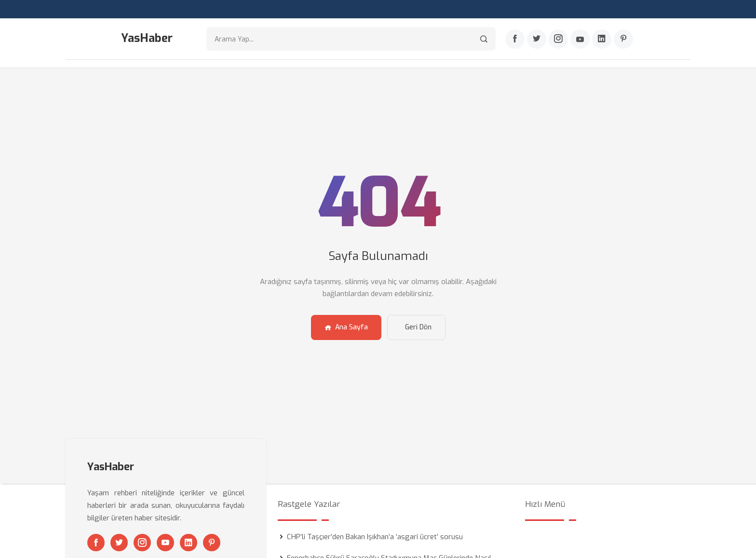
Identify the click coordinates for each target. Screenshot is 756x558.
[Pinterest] (623, 39)
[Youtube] (580, 39)
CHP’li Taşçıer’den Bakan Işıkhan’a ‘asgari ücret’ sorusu (375, 537)
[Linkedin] (602, 39)
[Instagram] (558, 39)
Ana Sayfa (346, 327)
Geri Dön (418, 327)
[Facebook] (515, 39)
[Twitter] (537, 39)
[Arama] (484, 39)
